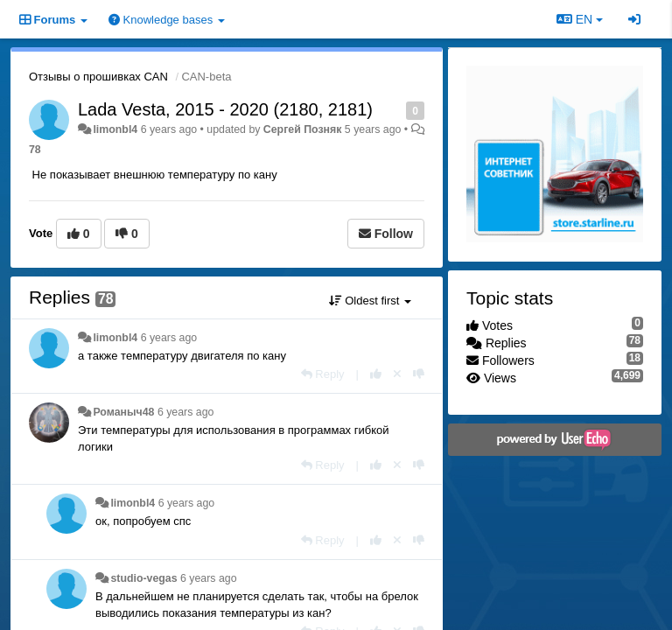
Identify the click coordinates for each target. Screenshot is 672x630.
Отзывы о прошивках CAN (98, 77)
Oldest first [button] (370, 301)
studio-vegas (143, 578)
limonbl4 (115, 129)
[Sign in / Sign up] (634, 19)
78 (35, 150)
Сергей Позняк (303, 129)
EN (580, 19)
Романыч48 (123, 412)
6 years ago (169, 338)
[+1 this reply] (376, 374)
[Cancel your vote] (397, 374)
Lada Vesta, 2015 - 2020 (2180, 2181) (225, 109)
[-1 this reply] (419, 374)
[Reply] (323, 374)
